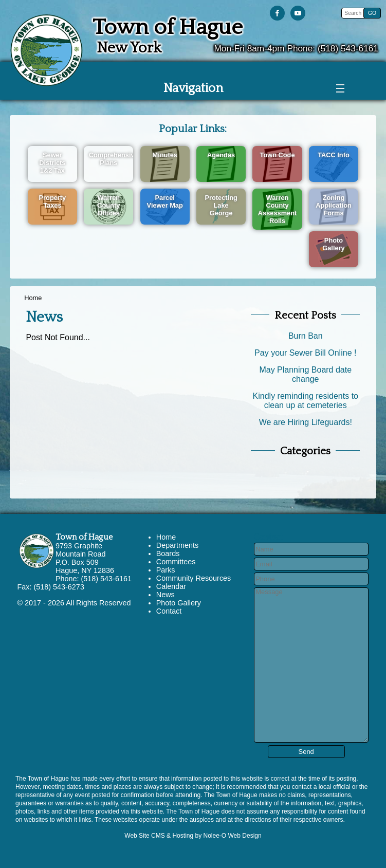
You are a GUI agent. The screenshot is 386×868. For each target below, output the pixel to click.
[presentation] (279, 14)
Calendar (171, 586)
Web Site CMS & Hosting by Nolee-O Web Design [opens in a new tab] (193, 836)
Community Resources (194, 578)
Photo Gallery (179, 603)
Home (33, 298)
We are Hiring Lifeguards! (306, 422)
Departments (177, 545)
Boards (168, 553)
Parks (166, 570)
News (166, 595)
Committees (176, 562)
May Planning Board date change (305, 374)
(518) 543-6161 (348, 48)
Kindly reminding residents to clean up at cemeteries (306, 401)
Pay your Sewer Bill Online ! (305, 353)
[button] (372, 13)
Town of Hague (84, 537)
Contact (169, 611)
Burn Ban (306, 336)
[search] (354, 13)
